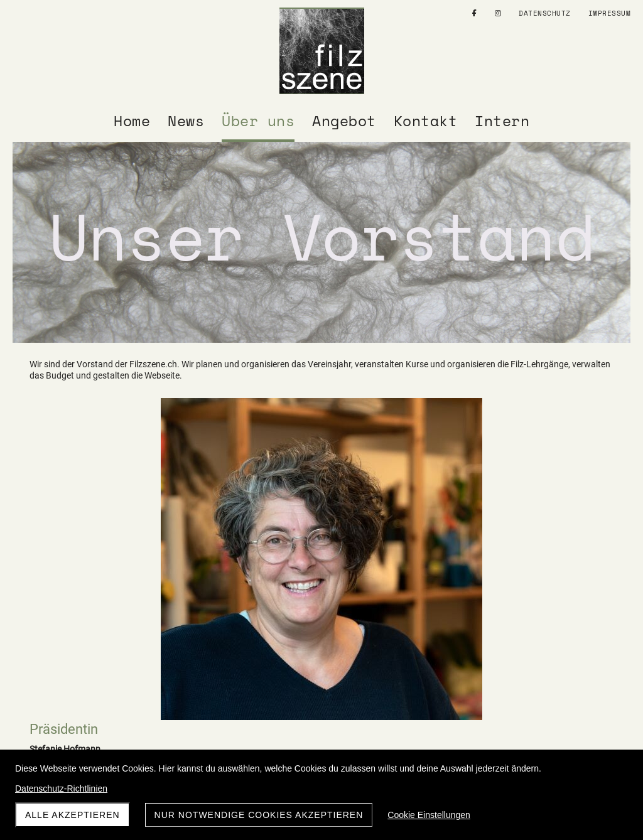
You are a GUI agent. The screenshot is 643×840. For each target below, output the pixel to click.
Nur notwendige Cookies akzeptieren (259, 815)
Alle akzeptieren (73, 815)
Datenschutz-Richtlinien (61, 789)
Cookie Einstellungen (429, 815)
